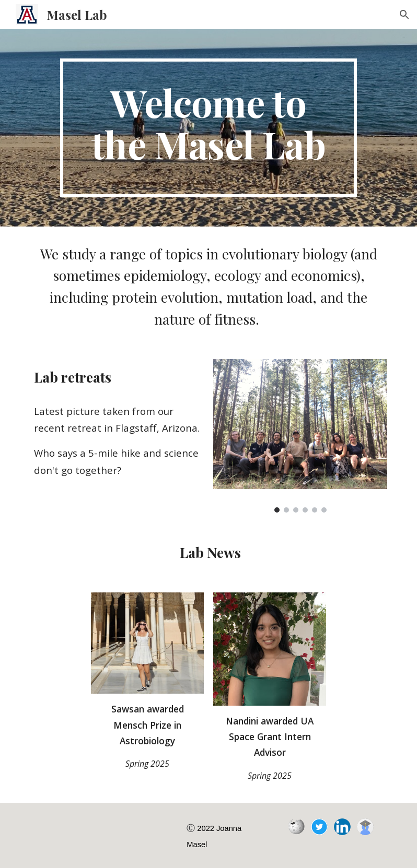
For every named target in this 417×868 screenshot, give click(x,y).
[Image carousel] (300, 436)
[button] (404, 15)
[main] (208, 128)
